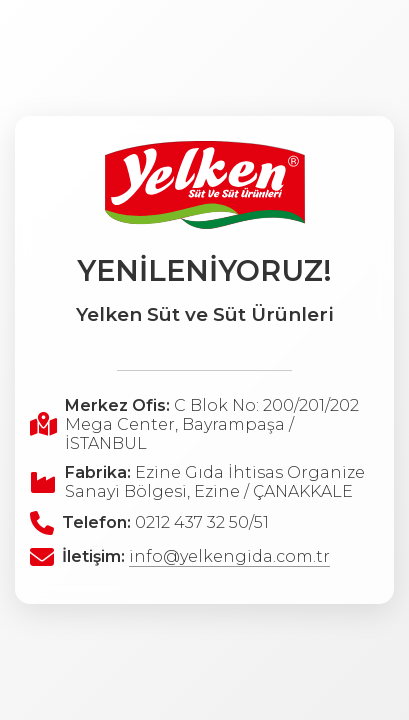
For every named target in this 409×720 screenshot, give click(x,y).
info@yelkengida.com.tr (229, 556)
